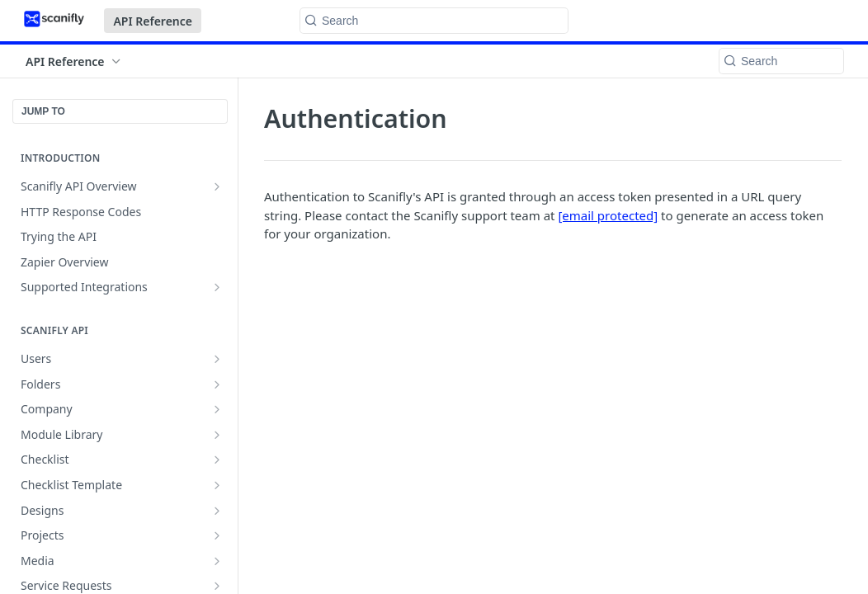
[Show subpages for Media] (217, 561)
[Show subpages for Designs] (217, 511)
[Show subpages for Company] (217, 409)
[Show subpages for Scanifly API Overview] (217, 186)
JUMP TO (43, 111)
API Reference (153, 21)
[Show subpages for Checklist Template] (217, 485)
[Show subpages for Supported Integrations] (217, 287)
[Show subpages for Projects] (217, 535)
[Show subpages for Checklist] (217, 460)
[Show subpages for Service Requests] (217, 586)
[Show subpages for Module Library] (217, 435)
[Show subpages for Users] (217, 359)
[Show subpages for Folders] (217, 384)
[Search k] (434, 21)
